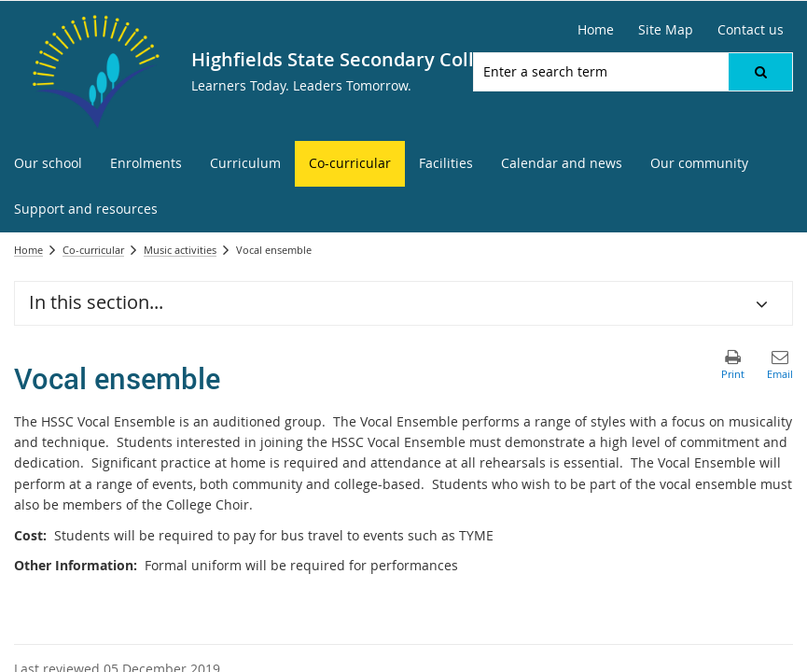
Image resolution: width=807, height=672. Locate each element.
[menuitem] (48, 164)
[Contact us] (751, 30)
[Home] (596, 30)
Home (28, 250)
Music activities (180, 250)
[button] (760, 72)
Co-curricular (93, 250)
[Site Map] (666, 30)
